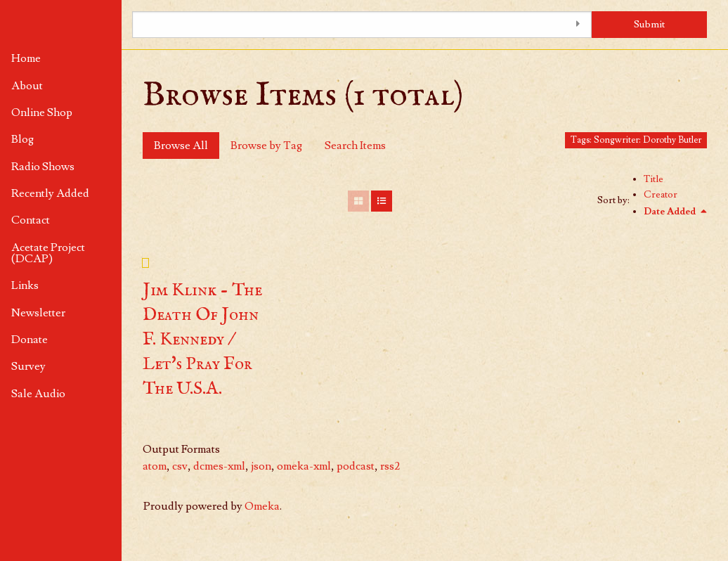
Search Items (355, 146)
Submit (650, 24)
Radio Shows (43, 167)
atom (155, 466)
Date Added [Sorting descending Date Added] (671, 212)
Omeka (262, 506)
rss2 (390, 466)
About (27, 86)
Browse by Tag (266, 146)
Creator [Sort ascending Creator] (661, 195)
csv (180, 466)
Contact (31, 220)
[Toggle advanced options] (578, 25)
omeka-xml (304, 466)
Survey (28, 366)
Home (26, 58)
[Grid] (358, 201)
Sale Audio (38, 394)
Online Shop (42, 112)
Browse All (181, 146)
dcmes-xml (219, 466)
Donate (30, 340)
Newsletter (38, 313)
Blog (22, 139)
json (261, 466)
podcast (356, 466)
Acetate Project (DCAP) (48, 253)
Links (25, 285)
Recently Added (50, 193)
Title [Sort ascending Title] (654, 179)
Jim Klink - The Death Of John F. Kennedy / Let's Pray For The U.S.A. (202, 340)
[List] (382, 201)
